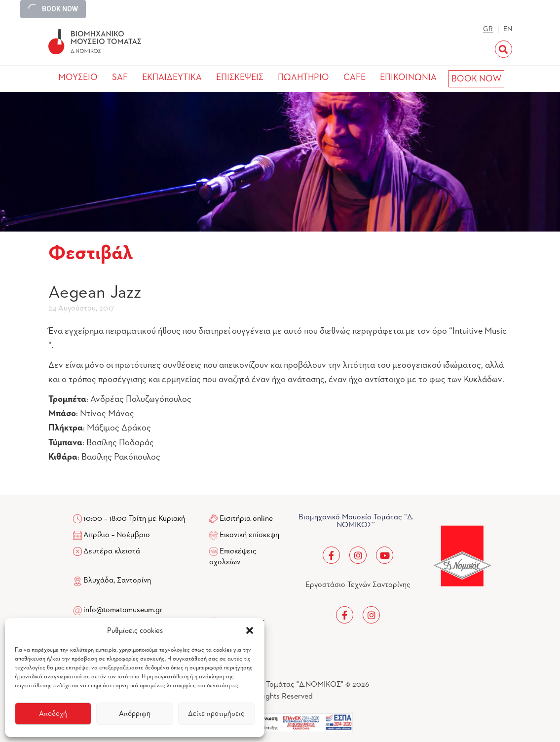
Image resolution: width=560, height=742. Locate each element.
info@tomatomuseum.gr (123, 610)
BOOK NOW (476, 79)
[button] (250, 630)
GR (488, 29)
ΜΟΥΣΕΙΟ (78, 78)
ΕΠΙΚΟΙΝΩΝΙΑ (408, 78)
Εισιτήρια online (246, 519)
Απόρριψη (135, 714)
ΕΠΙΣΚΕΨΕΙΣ (240, 78)
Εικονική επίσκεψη (249, 535)
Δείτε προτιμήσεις (216, 714)
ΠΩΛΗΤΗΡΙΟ (303, 78)
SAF (120, 78)
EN (508, 29)
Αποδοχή (53, 714)
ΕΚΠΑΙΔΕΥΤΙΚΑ (172, 78)
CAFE (355, 78)
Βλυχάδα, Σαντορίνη (112, 581)
